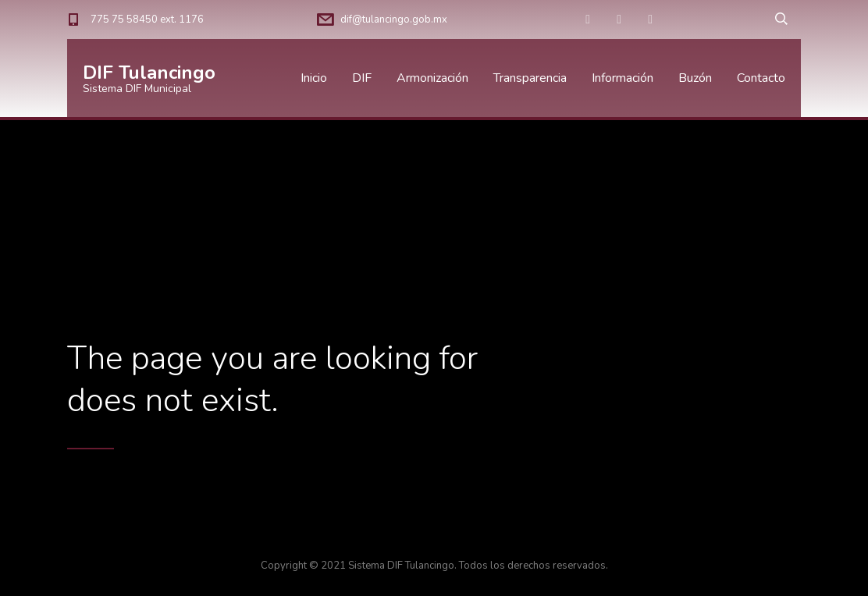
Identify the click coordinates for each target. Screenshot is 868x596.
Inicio (314, 78)
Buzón (695, 78)
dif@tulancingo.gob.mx (394, 20)
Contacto (761, 78)
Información (623, 78)
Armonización (432, 78)
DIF (362, 78)
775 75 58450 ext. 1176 (147, 20)
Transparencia (530, 78)
